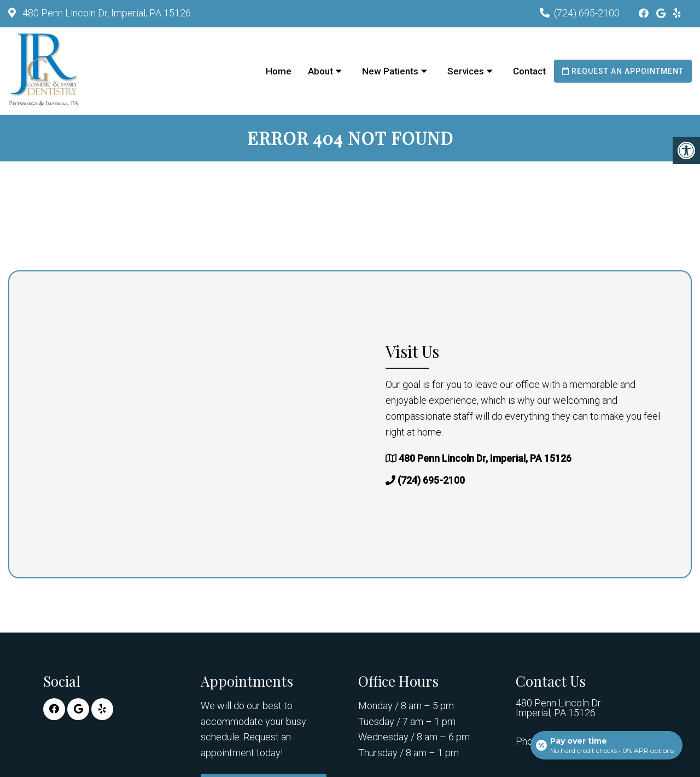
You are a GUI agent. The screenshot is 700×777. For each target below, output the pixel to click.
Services (466, 71)
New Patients (390, 71)
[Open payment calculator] (606, 745)
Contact (529, 71)
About (320, 71)
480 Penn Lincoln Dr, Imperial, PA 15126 (106, 13)
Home (279, 71)
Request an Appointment (623, 71)
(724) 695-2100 (587, 13)
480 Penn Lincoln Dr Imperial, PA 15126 (558, 708)
